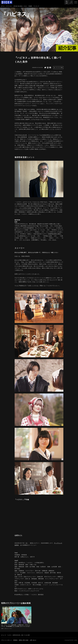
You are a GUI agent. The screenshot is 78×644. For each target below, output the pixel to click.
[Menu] (67, 2)
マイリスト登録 (59, 68)
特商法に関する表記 (24, 640)
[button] (71, 2)
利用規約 (15, 640)
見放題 (30, 6)
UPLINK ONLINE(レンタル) (20, 6)
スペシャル (9, 6)
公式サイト (18, 535)
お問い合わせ (33, 640)
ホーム (3, 6)
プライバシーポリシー (7, 640)
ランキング (36, 6)
